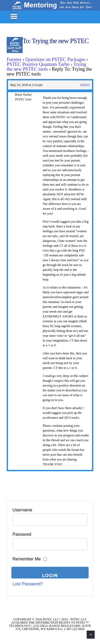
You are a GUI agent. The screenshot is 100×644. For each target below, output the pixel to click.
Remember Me (27, 559)
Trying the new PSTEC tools (47, 67)
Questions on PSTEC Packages (55, 59)
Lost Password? (28, 584)
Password (22, 534)
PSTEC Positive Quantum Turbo (38, 64)
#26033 (85, 85)
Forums (14, 59)
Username (22, 510)
